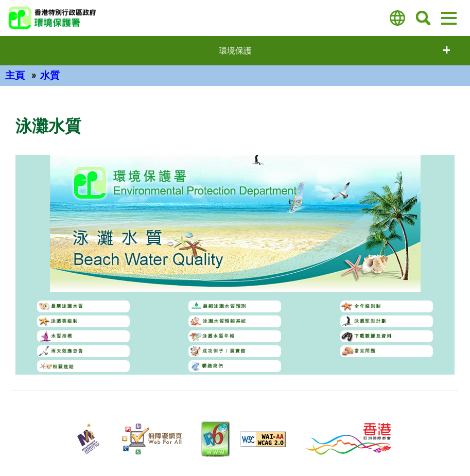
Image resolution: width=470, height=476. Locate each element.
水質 (50, 75)
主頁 (15, 75)
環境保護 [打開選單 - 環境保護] (235, 51)
